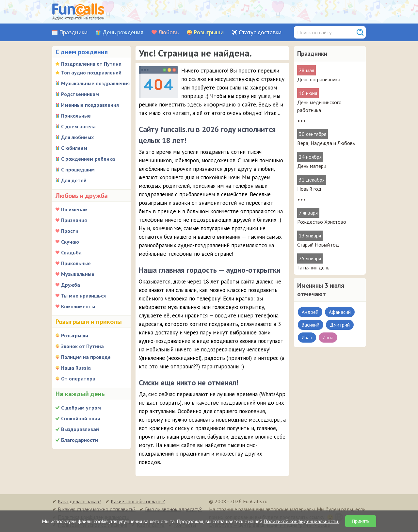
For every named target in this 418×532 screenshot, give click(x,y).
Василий (311, 325)
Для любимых (77, 137)
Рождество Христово (322, 222)
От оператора (78, 379)
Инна (328, 338)
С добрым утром (81, 408)
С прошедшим (78, 169)
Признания (74, 220)
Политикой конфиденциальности (301, 521)
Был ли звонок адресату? (173, 509)
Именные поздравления (90, 105)
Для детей (74, 180)
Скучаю (70, 242)
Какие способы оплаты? (138, 501)
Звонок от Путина (82, 346)
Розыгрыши (209, 32)
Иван (307, 338)
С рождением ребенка (88, 159)
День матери (312, 166)
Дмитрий (340, 325)
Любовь (169, 32)
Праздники (73, 32)
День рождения (123, 32)
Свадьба (71, 252)
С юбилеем (74, 148)
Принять (361, 521)
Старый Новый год (318, 245)
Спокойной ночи (81, 418)
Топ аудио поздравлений (91, 73)
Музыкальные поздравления (95, 83)
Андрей (310, 312)
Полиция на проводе (86, 357)
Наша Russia (76, 368)
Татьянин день (313, 267)
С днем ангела (78, 126)
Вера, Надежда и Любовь (326, 143)
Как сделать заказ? (80, 501)
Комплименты (78, 306)
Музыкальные (78, 274)
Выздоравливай (80, 429)
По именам (74, 209)
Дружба (71, 285)
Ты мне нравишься (83, 296)
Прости (70, 231)
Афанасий (340, 312)
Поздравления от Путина (91, 64)
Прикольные (76, 116)
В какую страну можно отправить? (97, 509)
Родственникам (80, 94)
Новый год (309, 189)
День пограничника (319, 79)
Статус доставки (260, 32)
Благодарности (80, 440)
